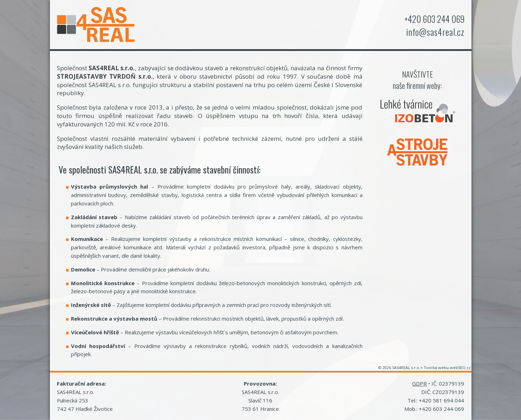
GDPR (419, 383)
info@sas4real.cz (435, 32)
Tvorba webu (436, 367)
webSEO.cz (460, 367)
